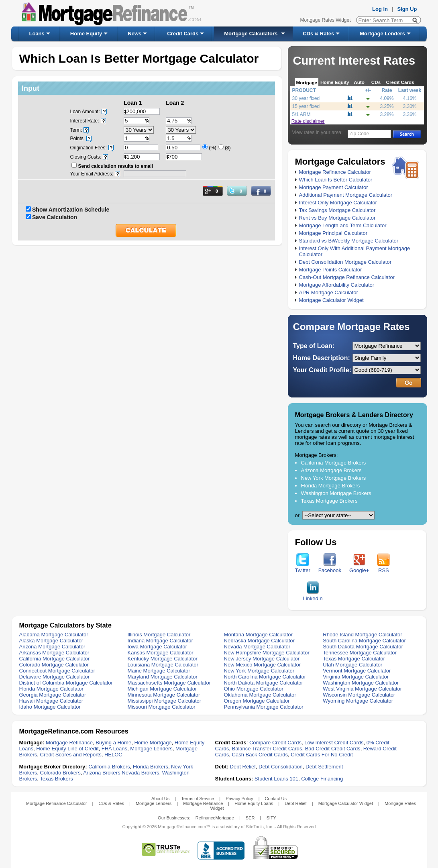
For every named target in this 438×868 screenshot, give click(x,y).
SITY (271, 818)
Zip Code (360, 134)
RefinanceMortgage (215, 818)
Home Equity (86, 34)
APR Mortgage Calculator (329, 292)
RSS (383, 568)
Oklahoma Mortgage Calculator (260, 695)
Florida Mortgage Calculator (51, 689)
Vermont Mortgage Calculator (357, 671)
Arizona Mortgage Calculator (52, 647)
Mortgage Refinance (69, 743)
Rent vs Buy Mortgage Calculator (337, 218)
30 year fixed (306, 98)
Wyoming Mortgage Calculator (358, 701)
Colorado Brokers (60, 773)
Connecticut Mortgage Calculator (57, 671)
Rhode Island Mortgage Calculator (362, 635)
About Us (160, 799)
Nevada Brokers (140, 773)
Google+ (359, 568)
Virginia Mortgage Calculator (356, 677)
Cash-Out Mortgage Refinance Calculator (347, 277)
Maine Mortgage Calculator (159, 671)
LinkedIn (313, 596)
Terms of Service (198, 799)
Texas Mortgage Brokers (329, 501)
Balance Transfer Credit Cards (267, 749)
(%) (213, 148)
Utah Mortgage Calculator (352, 665)
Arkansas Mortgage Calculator (54, 653)
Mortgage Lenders (382, 34)
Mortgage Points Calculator (331, 270)
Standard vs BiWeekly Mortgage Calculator (349, 241)
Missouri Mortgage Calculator (162, 707)
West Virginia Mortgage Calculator (362, 689)
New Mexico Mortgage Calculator (262, 665)
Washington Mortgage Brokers (336, 493)
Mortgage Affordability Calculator (337, 285)
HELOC (113, 755)
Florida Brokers (151, 767)
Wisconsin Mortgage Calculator (359, 695)
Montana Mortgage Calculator (258, 635)
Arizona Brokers (102, 773)
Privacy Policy (239, 799)
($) (228, 148)
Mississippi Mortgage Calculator (165, 701)
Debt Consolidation (281, 767)
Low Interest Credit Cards (334, 743)
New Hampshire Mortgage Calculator (267, 653)
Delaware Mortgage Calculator (55, 677)
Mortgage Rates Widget (325, 20)
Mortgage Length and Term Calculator (343, 225)
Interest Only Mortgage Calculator (338, 203)
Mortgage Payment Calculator (334, 187)
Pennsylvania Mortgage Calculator (264, 707)
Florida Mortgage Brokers (331, 486)
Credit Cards (183, 34)
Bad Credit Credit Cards (333, 749)
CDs (376, 82)
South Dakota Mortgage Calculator (363, 647)
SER (250, 818)
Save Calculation (55, 217)
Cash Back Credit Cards (260, 755)
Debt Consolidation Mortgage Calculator (345, 262)
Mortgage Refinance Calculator (335, 172)
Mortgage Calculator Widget (331, 300)
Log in (380, 9)
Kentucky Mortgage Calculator (163, 659)
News (134, 34)
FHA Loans (114, 749)
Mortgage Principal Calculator (333, 233)
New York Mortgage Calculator (259, 671)
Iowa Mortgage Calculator (157, 647)
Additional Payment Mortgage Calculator (346, 195)
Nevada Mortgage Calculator (257, 647)
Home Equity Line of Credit (67, 749)
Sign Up (407, 9)
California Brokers (109, 767)
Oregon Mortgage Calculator (257, 701)
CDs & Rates (318, 34)
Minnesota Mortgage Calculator (164, 695)
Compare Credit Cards (275, 743)
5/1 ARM (302, 114)
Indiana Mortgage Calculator (160, 641)
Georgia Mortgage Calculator (53, 695)
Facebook (330, 568)
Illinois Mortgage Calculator (159, 635)
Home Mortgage (153, 743)
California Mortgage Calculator (55, 659)
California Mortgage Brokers (334, 463)
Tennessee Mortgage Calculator (360, 653)
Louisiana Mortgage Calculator (163, 665)
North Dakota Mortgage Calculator (264, 683)
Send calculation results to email (115, 166)
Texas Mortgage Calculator (354, 659)
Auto (359, 82)
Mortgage (307, 83)
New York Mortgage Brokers (334, 478)
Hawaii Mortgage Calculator (51, 701)
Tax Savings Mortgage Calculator (337, 210)
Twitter (303, 568)
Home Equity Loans (254, 803)
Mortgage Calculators (251, 34)
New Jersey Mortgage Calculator (262, 659)
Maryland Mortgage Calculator (163, 677)
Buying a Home (113, 743)
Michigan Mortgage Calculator (162, 689)
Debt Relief (242, 767)
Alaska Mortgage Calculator (51, 641)
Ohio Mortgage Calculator (254, 689)
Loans (37, 34)
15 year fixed (306, 106)
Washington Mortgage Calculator (361, 683)
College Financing (322, 779)
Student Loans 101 (276, 779)
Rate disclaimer (308, 121)
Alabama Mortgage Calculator (54, 635)
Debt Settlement (324, 767)
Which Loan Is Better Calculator (336, 180)
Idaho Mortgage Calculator (50, 707)
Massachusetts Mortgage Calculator (169, 683)
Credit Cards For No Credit (322, 755)
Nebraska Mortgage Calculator (259, 641)
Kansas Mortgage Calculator (161, 653)
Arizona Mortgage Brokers (331, 470)
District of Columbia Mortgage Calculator (66, 683)
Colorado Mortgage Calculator (54, 665)
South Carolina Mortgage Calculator (364, 641)
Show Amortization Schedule (71, 210)
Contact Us (276, 799)
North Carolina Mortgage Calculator (265, 677)
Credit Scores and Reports (71, 755)
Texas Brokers (56, 779)
